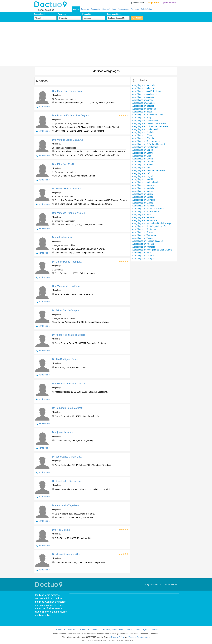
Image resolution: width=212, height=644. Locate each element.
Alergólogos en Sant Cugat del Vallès (149, 226)
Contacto (155, 629)
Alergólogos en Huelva (143, 165)
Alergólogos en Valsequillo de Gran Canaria (152, 250)
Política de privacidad (65, 629)
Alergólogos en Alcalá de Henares (148, 91)
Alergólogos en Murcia (142, 194)
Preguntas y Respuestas (91, 9)
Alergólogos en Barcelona (144, 109)
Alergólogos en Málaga (143, 197)
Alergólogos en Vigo (141, 253)
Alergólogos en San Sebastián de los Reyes (152, 223)
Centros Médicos (109, 9)
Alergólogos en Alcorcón (143, 97)
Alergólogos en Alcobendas (145, 94)
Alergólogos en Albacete (143, 88)
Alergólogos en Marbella (143, 188)
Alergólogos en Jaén (142, 168)
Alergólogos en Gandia (143, 150)
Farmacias (135, 9)
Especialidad (39, 14)
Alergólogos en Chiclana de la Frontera (150, 126)
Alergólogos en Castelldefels (145, 121)
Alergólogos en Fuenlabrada (145, 147)
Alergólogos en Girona (142, 159)
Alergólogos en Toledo (142, 238)
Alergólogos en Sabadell (143, 217)
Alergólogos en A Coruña (144, 85)
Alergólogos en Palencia (143, 206)
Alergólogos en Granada (143, 162)
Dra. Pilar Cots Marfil (63, 164)
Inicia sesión (139, 3)
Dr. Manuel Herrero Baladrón (67, 189)
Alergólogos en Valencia (143, 244)
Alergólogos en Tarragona (144, 235)
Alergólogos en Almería (143, 100)
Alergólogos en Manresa (143, 185)
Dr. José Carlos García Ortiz (67, 457)
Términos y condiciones (112, 629)
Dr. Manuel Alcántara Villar (66, 554)
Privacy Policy (118, 637)
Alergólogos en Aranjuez (143, 103)
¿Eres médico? (170, 3)
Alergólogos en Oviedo (143, 203)
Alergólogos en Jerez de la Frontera (149, 170)
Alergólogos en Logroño (143, 176)
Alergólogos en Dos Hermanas (146, 141)
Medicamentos (123, 9)
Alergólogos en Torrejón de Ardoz (147, 241)
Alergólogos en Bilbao (142, 112)
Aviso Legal (141, 629)
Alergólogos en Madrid (143, 179)
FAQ (129, 629)
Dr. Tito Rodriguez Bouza (65, 359)
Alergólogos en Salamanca (144, 220)
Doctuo (51, 4)
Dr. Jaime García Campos (66, 310)
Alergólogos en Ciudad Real (145, 129)
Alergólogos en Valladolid (144, 247)
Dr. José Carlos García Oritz (67, 481)
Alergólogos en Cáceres (143, 135)
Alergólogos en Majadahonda (146, 182)
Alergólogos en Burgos (143, 118)
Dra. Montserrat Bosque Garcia (68, 384)
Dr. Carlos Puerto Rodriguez (67, 262)
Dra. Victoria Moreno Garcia (67, 286)
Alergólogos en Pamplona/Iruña (147, 212)
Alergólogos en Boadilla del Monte (148, 115)
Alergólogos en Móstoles (143, 200)
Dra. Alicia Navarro (62, 237)
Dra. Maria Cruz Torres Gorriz (68, 91)
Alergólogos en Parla (142, 215)
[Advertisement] (106, 44)
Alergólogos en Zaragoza (144, 259)
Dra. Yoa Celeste (61, 530)
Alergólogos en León (142, 173)
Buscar (138, 18)
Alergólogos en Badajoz (143, 106)
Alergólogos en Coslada (143, 132)
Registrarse (154, 3)
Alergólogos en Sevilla (142, 232)
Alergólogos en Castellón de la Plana (149, 123)
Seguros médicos (114, 14)
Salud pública (146, 9)
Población (87, 14)
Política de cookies (88, 629)
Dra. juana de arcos (62, 432)
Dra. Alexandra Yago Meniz (66, 505)
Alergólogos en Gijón (142, 156)
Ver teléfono (44, 107)
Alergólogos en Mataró (143, 191)
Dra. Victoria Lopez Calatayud (68, 140)
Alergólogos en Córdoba (143, 138)
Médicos (76, 9)
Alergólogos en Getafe (142, 153)
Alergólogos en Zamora (143, 256)
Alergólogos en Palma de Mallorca (148, 209)
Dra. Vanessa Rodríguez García (69, 213)
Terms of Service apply (139, 637)
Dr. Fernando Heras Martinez (67, 408)
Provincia (62, 14)
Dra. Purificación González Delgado (71, 115)
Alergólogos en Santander (144, 229)
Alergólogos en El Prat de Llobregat (148, 144)
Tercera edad (171, 585)
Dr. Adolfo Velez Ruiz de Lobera (69, 335)
